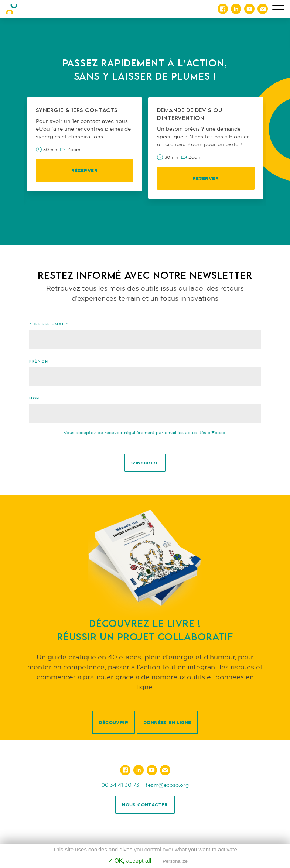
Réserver (84, 170)
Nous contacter (145, 805)
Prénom (39, 361)
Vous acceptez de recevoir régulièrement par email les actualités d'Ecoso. (145, 433)
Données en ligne (167, 722)
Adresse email (49, 324)
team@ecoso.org (167, 785)
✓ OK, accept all (129, 861)
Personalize (175, 861)
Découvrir (113, 722)
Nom (35, 398)
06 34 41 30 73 (120, 785)
